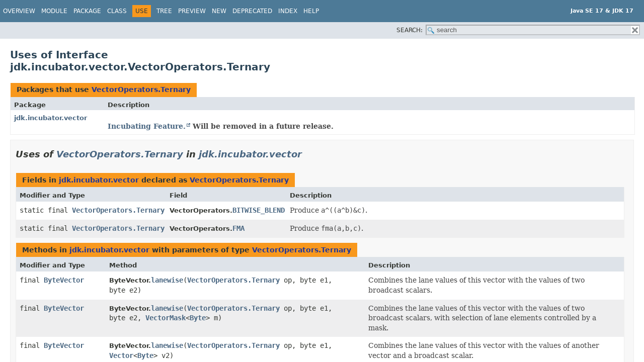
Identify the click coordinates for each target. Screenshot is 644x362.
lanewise (167, 280)
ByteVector (64, 280)
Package (87, 11)
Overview (19, 11)
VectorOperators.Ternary (141, 89)
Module (54, 11)
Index (288, 11)
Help (311, 11)
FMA (238, 228)
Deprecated (252, 11)
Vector (121, 355)
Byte (198, 318)
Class (117, 11)
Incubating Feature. (147, 126)
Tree (164, 11)
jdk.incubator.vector (51, 118)
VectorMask (166, 318)
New (219, 11)
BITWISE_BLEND (259, 210)
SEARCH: (410, 30)
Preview (192, 11)
